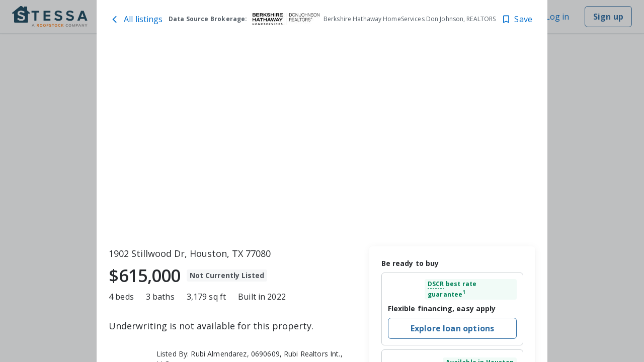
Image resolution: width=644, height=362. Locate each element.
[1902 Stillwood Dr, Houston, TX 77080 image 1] (322, 141)
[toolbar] (322, 141)
